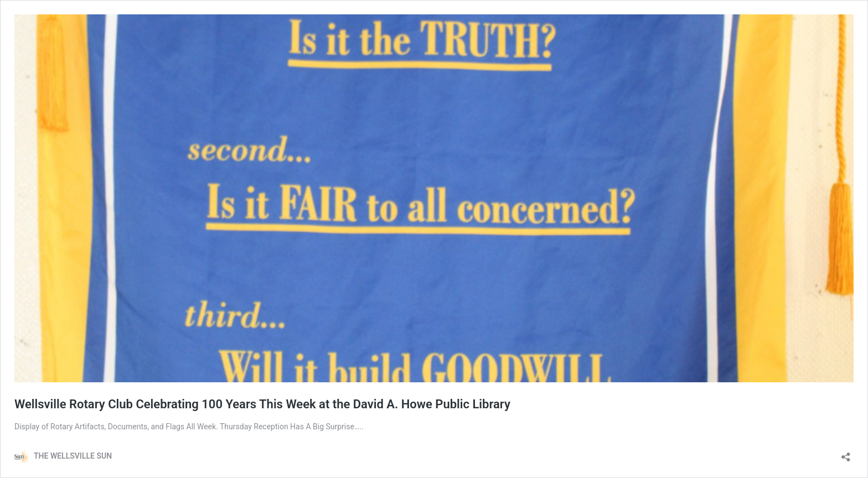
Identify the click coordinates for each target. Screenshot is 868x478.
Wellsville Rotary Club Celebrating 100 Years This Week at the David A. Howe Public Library (262, 404)
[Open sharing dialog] (846, 453)
